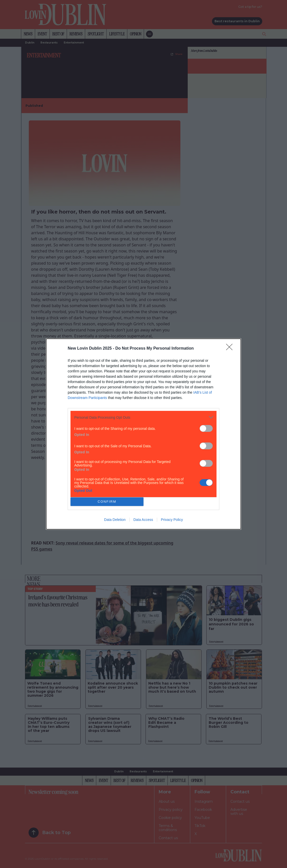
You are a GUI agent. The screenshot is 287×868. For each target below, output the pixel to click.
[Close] (231, 349)
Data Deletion (115, 520)
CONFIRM (107, 502)
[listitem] (143, 417)
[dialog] (143, 434)
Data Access (143, 520)
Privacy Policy (172, 520)
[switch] (206, 428)
